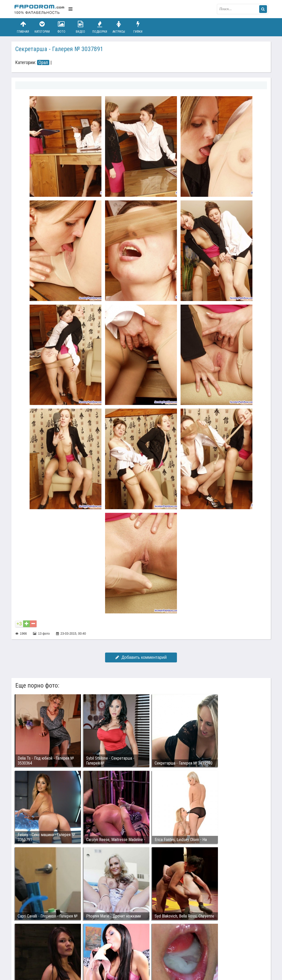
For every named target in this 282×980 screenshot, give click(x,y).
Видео (80, 27)
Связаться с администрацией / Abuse (46, 948)
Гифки (138, 27)
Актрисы (119, 27)
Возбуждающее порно (103, 952)
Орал (43, 62)
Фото (61, 27)
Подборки (100, 27)
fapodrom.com (40, 9)
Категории (42, 27)
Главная (23, 27)
